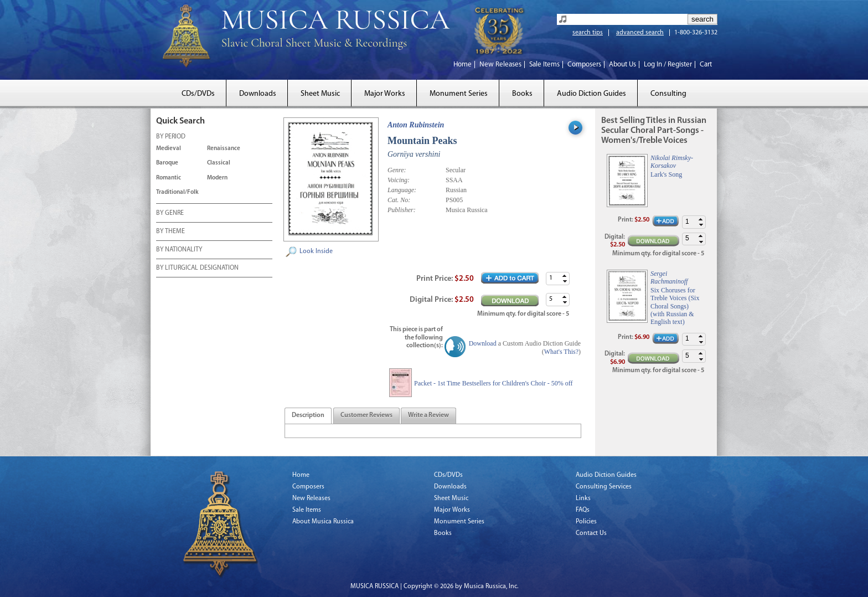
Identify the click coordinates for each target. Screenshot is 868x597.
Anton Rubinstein (416, 125)
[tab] (308, 416)
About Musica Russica (323, 522)
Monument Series (459, 94)
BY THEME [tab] (170, 232)
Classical (219, 163)
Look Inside (316, 251)
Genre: (397, 170)
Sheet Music (320, 94)
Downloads (258, 94)
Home (463, 65)
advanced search (640, 33)
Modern (217, 178)
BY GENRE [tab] (170, 214)
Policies (586, 522)
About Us (622, 65)
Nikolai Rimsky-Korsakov (672, 162)
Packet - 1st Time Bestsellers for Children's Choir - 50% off (494, 383)
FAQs (583, 510)
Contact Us (591, 533)
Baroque (167, 163)
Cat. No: (399, 200)
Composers (584, 65)
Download (483, 343)
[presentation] (308, 416)
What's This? (561, 352)
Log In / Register (668, 65)
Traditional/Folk (177, 192)
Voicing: (399, 180)
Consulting (668, 94)
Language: (402, 190)
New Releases (500, 65)
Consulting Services (604, 487)
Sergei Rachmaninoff (669, 277)
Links (583, 498)
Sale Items (544, 65)
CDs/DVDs (198, 94)
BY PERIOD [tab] (171, 137)
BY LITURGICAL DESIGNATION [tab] (197, 269)
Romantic (169, 178)
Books (522, 94)
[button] (565, 276)
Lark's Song (666, 174)
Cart (706, 65)
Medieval (169, 149)
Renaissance (224, 149)
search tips (588, 33)
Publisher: (402, 210)
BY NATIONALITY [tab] (179, 250)
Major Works (385, 94)
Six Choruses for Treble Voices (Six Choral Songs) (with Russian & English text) (675, 306)
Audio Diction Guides (591, 94)
